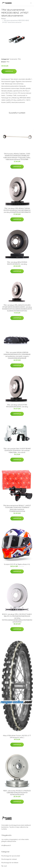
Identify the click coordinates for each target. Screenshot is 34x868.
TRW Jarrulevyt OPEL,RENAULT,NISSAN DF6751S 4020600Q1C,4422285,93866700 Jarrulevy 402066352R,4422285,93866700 (17, 210)
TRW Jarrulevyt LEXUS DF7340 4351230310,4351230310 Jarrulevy (17, 406)
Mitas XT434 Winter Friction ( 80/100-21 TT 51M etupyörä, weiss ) (17, 737)
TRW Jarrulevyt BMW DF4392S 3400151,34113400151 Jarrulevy (17, 263)
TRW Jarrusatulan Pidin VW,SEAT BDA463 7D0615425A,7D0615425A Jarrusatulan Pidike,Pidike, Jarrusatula (17, 450)
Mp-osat (4, 866)
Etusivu (4, 18)
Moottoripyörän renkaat (9, 859)
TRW (19, 59)
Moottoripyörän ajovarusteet (11, 856)
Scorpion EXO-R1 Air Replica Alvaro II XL (17, 564)
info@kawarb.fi (6, 845)
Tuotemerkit (13, 59)
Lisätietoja (9, 71)
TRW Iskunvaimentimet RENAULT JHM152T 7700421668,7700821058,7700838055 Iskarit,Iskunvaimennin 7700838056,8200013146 (17, 508)
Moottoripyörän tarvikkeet (10, 863)
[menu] (31, 3)
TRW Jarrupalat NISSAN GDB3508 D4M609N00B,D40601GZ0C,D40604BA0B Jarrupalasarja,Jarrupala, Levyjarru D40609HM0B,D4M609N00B (17, 355)
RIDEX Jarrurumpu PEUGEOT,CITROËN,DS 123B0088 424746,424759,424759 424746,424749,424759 (17, 793)
